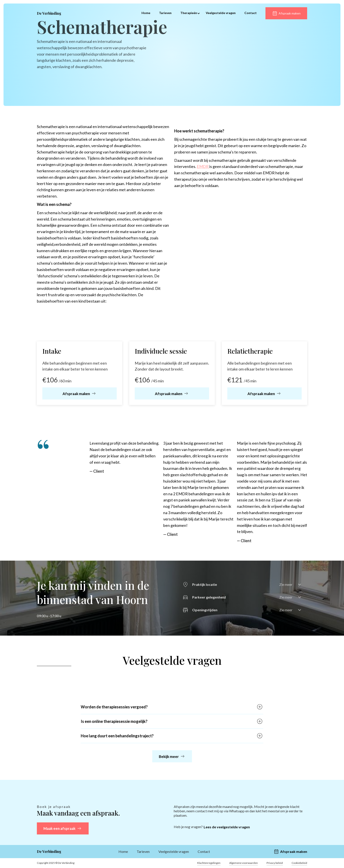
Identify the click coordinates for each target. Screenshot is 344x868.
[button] (189, 13)
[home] (49, 13)
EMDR (203, 166)
